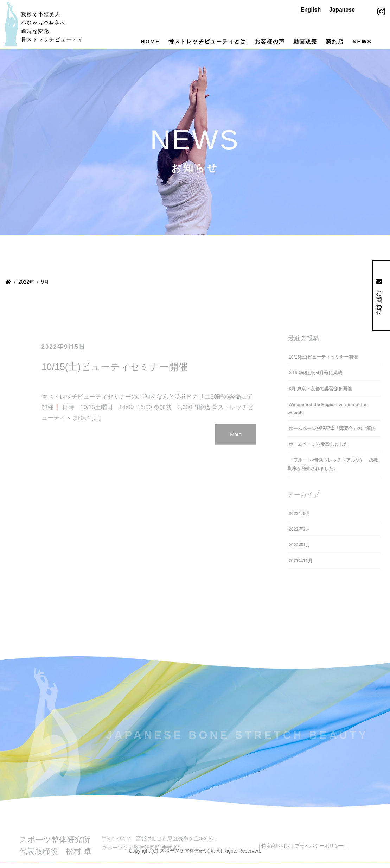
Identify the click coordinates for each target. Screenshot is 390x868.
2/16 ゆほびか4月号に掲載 (315, 379)
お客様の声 (270, 41)
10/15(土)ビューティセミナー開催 (115, 373)
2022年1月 (299, 551)
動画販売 (305, 41)
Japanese (342, 10)
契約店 (335, 41)
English (311, 10)
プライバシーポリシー (319, 851)
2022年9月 (299, 519)
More (236, 440)
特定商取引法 (276, 851)
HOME (150, 41)
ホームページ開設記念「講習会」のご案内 (332, 434)
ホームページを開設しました (318, 450)
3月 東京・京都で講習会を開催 (320, 394)
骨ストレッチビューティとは (207, 41)
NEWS (362, 41)
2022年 (26, 282)
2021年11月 (301, 566)
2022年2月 (299, 535)
